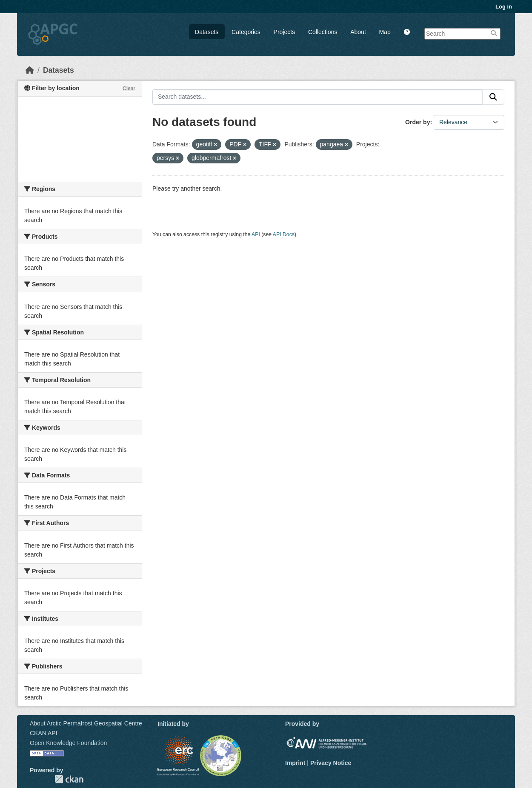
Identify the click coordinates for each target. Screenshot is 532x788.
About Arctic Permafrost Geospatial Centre (86, 723)
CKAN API (44, 733)
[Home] (30, 70)
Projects (285, 32)
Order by (418, 122)
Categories (246, 32)
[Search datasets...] (317, 97)
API (256, 234)
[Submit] (493, 97)
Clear (129, 89)
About (358, 32)
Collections (323, 32)
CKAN (69, 779)
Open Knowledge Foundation (68, 743)
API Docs (284, 234)
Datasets (207, 32)
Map (385, 32)
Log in (504, 7)
